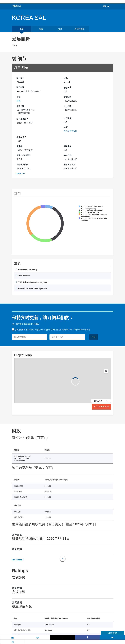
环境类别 (68, 146)
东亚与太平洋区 (70, 131)
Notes (20, 174)
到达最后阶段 (22, 164)
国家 (18, 97)
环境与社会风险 (23, 155)
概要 (22, 29)
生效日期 (68, 106)
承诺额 (19, 146)
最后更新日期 (69, 164)
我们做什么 (17, 6)
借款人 (67, 87)
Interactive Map (101, 407)
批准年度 (21, 137)
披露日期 (68, 97)
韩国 (18, 101)
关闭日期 (68, 155)
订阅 (94, 337)
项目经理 (20, 87)
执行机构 (68, 118)
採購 (41, 29)
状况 (66, 78)
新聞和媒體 (80, 29)
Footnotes (17, 560)
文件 (60, 29)
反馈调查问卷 (112, 633)
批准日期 (20, 106)
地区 (66, 127)
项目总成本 (22, 119)
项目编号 (20, 78)
